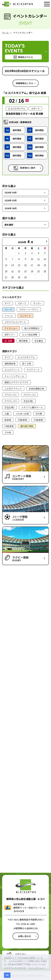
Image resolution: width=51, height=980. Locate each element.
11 (38, 259)
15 (19, 265)
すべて (8, 303)
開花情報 (23, 341)
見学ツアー (10, 334)
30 (25, 277)
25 (38, 271)
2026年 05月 (11, 200)
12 (45, 259)
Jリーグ (8, 309)
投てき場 (27, 363)
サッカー (37, 303)
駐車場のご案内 (28, 168)
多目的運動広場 (36, 389)
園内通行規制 (27, 426)
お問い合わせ (24, 936)
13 (6, 265)
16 (25, 265)
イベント (9, 316)
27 (6, 277)
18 (38, 265)
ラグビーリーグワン (29, 309)
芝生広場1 (28, 401)
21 (13, 271)
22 (19, 271)
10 (32, 259)
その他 (8, 432)
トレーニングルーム (14, 376)
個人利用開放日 (32, 328)
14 (13, 265)
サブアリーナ (33, 370)
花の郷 (39, 414)
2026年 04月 (11, 192)
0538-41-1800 (28, 924)
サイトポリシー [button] (36, 968)
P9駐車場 (22, 420)
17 (32, 265)
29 (19, 277)
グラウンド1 (11, 395)
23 (25, 271)
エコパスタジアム (26, 357)
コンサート (25, 316)
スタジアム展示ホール (32, 407)
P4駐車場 (9, 426)
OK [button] (7, 975)
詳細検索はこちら (24, 83)
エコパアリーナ (12, 370)
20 (6, 271)
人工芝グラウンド (13, 389)
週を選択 (9, 225)
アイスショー (11, 328)
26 (45, 271)
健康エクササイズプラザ (16, 382)
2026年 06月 (11, 208)
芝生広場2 (9, 407)
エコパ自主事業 (30, 334)
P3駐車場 (38, 420)
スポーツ (22, 303)
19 (45, 265)
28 (13, 277)
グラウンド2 (29, 395)
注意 (10, 341)
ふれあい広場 (22, 414)
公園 (7, 414)
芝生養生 (39, 341)
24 (32, 271)
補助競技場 (10, 363)
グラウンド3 (11, 401)
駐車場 (8, 420)
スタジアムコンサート (15, 322)
